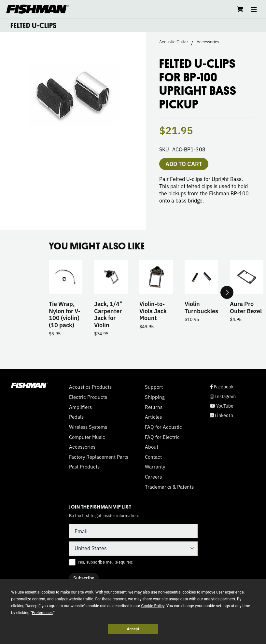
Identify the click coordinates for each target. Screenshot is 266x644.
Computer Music (87, 437)
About (152, 447)
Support (154, 387)
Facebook (222, 387)
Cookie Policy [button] (153, 606)
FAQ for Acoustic (163, 427)
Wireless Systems (88, 427)
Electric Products (88, 397)
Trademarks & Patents (169, 487)
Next (227, 292)
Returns (154, 407)
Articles (153, 417)
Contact (153, 457)
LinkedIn (222, 415)
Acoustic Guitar (174, 42)
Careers (153, 477)
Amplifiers (80, 407)
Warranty (155, 467)
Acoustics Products (90, 387)
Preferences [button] (42, 613)
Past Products (84, 467)
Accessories (208, 42)
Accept (133, 629)
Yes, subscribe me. (105, 562)
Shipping (155, 397)
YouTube (222, 406)
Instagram (223, 396)
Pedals (76, 417)
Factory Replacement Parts (99, 457)
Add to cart (184, 163)
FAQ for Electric (162, 437)
